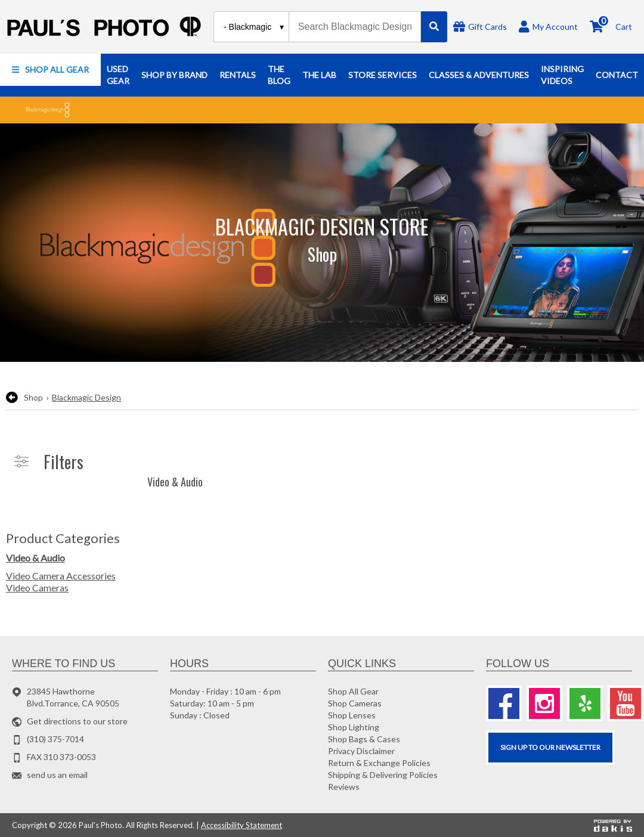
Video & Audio (35, 558)
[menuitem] (50, 70)
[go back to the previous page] (12, 398)
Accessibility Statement (241, 825)
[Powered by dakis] (613, 825)
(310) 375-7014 (55, 739)
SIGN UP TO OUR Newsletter (550, 747)
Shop (33, 397)
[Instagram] (544, 703)
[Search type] (254, 27)
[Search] (434, 27)
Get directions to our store (77, 721)
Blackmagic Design (86, 397)
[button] (50, 70)
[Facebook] (504, 703)
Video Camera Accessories (61, 576)
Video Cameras (37, 588)
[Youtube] (626, 703)
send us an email (57, 775)
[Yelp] (585, 703)
